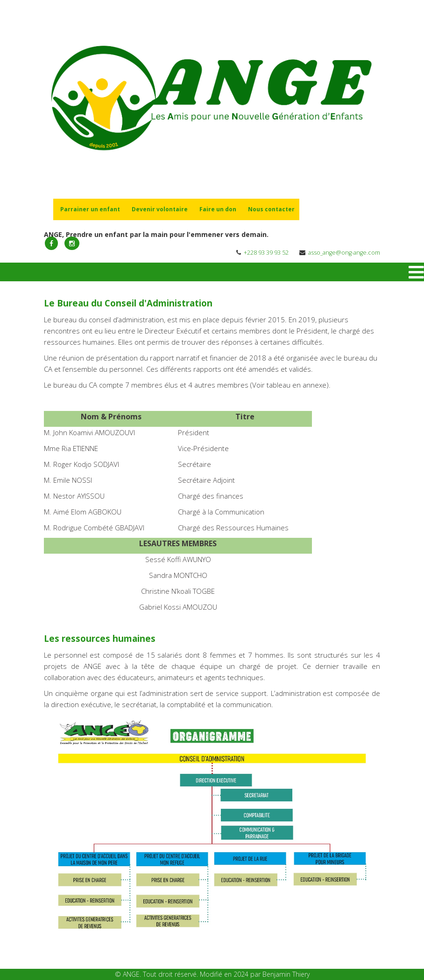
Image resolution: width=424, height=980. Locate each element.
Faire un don (218, 209)
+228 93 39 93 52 (266, 253)
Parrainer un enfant (90, 209)
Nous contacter (271, 209)
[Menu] (416, 272)
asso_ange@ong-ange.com (344, 253)
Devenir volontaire (160, 209)
